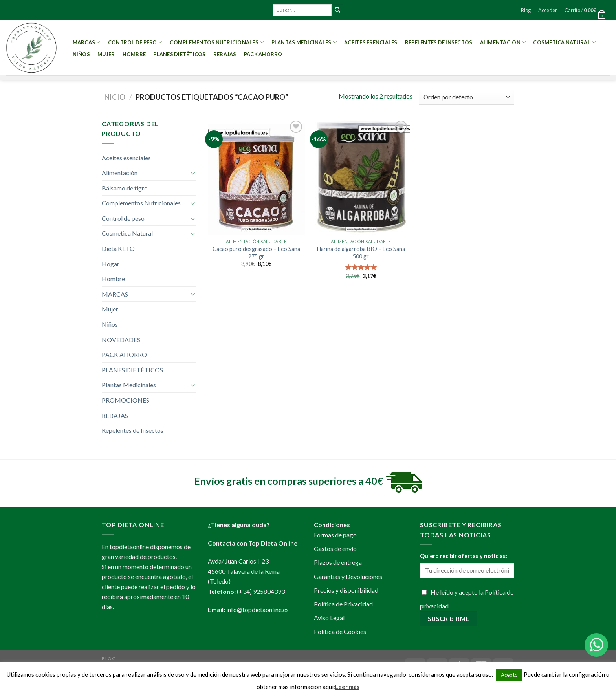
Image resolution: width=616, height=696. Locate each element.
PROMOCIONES (126, 400)
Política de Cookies (340, 631)
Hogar (111, 264)
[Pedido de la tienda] (467, 97)
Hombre (134, 54)
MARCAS (87, 42)
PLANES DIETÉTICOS (179, 54)
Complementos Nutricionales (217, 42)
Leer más (347, 687)
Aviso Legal (329, 618)
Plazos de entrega (338, 562)
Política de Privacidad (343, 604)
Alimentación (503, 42)
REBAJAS (225, 54)
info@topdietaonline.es (258, 609)
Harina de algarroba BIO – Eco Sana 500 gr (361, 253)
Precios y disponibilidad (346, 590)
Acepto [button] (509, 675)
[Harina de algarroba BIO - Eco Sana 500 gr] (361, 177)
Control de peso (135, 42)
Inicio (114, 97)
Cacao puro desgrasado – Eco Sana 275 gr (256, 253)
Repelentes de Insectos (439, 42)
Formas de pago (335, 535)
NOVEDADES (121, 340)
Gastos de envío (335, 549)
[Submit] (337, 10)
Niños (81, 54)
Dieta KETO (118, 248)
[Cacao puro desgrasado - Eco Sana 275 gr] (256, 177)
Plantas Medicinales (304, 42)
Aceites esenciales (371, 42)
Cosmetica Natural (564, 42)
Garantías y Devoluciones (348, 576)
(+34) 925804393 (261, 591)
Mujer (106, 54)
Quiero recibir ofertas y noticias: (464, 556)
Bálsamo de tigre (125, 188)
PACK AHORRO (263, 54)
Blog (526, 10)
